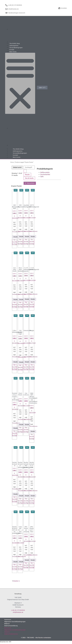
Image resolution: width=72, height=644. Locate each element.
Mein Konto (13, 52)
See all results (29, 178)
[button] (20, 83)
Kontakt (12, 50)
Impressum (8, 620)
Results (27, 175)
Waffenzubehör (45, 172)
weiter (17, 581)
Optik (42, 177)
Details (16, 237)
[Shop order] (17, 167)
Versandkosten (16, 232)
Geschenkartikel (45, 174)
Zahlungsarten (14, 46)
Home (12, 162)
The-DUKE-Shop (15, 43)
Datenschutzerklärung (11, 626)
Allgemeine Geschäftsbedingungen (15, 622)
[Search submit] (25, 171)
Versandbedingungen (16, 48)
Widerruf (7, 624)
